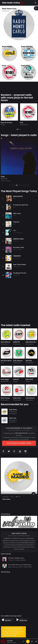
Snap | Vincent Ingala (20, 264)
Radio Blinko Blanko (32, 342)
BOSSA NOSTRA (18, 196)
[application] (19, 641)
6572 (18, 497)
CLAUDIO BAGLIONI (18, 233)
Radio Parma (17, 398)
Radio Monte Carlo (9, 9)
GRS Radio (29, 361)
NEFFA (15, 216)
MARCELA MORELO (17, 250)
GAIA (14, 198)
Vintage (23, 68)
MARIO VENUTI (17, 258)
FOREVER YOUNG (18, 239)
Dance (3, 363)
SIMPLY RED (4, 179)
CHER (14, 207)
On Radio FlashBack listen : (16, 565)
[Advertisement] (19, 302)
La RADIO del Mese (9, 492)
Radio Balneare (30, 398)
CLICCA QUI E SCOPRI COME (19, 443)
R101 (4, 66)
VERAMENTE (17, 256)
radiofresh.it (12, 422)
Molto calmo (17, 213)
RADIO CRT (17, 342)
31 (12, 497)
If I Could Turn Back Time (21, 205)
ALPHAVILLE (16, 241)
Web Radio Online (12, 642)
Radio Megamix (18, 361)
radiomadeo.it (13, 414)
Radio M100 (29, 379)
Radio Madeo (7, 47)
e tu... (15, 230)
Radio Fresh (13, 418)
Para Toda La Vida (18, 247)
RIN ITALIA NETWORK (7, 361)
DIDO (14, 224)
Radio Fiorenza (5, 398)
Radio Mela (25, 66)
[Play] (28, 641)
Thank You (16, 222)
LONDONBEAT (16, 275)
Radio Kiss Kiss (27, 47)
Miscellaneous (6, 11)
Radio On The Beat (6, 123)
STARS (3, 177)
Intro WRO (10, 641)
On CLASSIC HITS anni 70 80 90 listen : (20, 558)
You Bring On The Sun (20, 273)
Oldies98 (16, 379)
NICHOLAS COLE (17, 267)
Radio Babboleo (6, 342)
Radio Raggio (5, 379)
